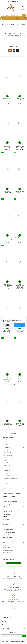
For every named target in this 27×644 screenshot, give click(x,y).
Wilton (6, 473)
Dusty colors (7, 486)
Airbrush (5, 445)
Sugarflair (7, 471)
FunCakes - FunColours (11, 478)
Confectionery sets (8, 440)
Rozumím (20, 325)
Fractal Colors (8, 481)
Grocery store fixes (9, 458)
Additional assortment (8, 550)
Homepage (13, 434)
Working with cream (8, 530)
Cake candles (6, 522)
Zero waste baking (7, 553)
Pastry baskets (6, 545)
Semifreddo (6, 519)
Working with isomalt (8, 535)
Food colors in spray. (9, 455)
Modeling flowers (7, 512)
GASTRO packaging (8, 437)
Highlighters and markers (9, 517)
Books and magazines (8, 540)
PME (6, 483)
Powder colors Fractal (9, 491)
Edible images (6, 548)
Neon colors (7, 465)
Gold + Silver (7, 460)
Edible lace (6, 442)
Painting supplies (8, 450)
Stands (4, 507)
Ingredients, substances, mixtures (11, 494)
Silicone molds (6, 514)
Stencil (4, 527)
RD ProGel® (8, 476)
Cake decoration (7, 524)
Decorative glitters (8, 453)
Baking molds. (6, 499)
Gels (5, 468)
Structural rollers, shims (9, 496)
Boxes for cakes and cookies (10, 501)
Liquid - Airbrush (8, 489)
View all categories (14, 563)
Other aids (5, 542)
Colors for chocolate (9, 463)
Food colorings (6, 447)
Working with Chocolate (9, 532)
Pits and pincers (7, 509)
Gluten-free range (7, 537)
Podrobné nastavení (8, 325)
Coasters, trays (7, 504)
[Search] (12, 15)
